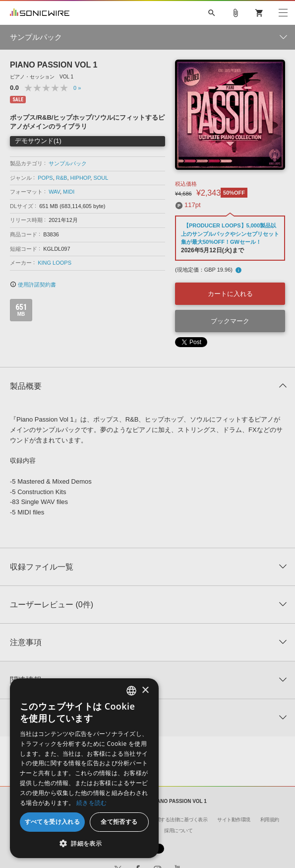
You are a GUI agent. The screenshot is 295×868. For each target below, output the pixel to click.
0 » (77, 88)
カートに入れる (230, 294)
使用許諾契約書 (33, 285)
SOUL (101, 178)
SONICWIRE (40, 13)
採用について (178, 831)
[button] (84, 843)
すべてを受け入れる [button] (53, 822)
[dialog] (84, 768)
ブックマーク (230, 321)
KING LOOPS (55, 263)
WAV (54, 192)
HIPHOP (81, 178)
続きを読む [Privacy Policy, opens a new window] (92, 803)
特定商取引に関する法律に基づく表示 (168, 820)
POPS (45, 178)
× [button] (145, 690)
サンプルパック (68, 163)
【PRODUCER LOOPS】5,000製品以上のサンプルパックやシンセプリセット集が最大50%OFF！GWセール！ (230, 234)
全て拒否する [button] (119, 822)
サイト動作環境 (234, 820)
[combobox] (131, 691)
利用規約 (270, 820)
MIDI (69, 192)
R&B (62, 178)
